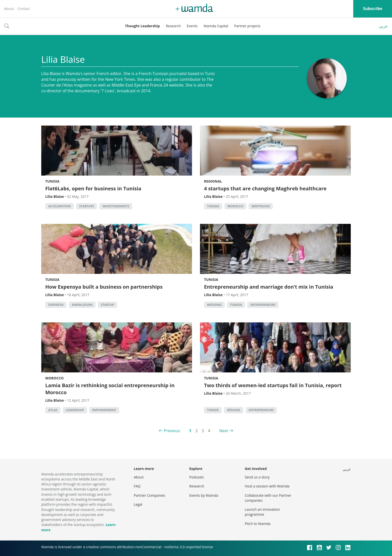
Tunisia (52, 181)
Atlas (53, 410)
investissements (116, 206)
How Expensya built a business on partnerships (104, 287)
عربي (383, 26)
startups (86, 206)
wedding (214, 305)
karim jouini (82, 305)
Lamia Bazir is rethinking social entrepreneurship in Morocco (110, 389)
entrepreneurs (263, 305)
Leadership (75, 410)
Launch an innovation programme (262, 512)
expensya (56, 305)
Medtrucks (261, 206)
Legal (138, 504)
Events (192, 26)
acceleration (59, 206)
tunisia (213, 206)
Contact (23, 9)
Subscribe (373, 9)
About (9, 9)
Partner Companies (149, 495)
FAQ (137, 486)
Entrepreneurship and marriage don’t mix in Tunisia (269, 287)
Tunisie (213, 410)
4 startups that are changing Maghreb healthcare (265, 188)
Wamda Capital (216, 26)
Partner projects (247, 26)
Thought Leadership (142, 26)
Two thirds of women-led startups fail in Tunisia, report (273, 385)
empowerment (104, 410)
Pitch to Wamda (258, 524)
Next (224, 431)
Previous (172, 431)
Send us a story (257, 477)
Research (173, 26)
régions (234, 410)
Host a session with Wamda (267, 486)
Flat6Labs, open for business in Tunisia (93, 188)
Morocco (54, 378)
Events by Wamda (204, 495)
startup (107, 305)
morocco (235, 206)
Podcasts (196, 477)
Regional (213, 181)
